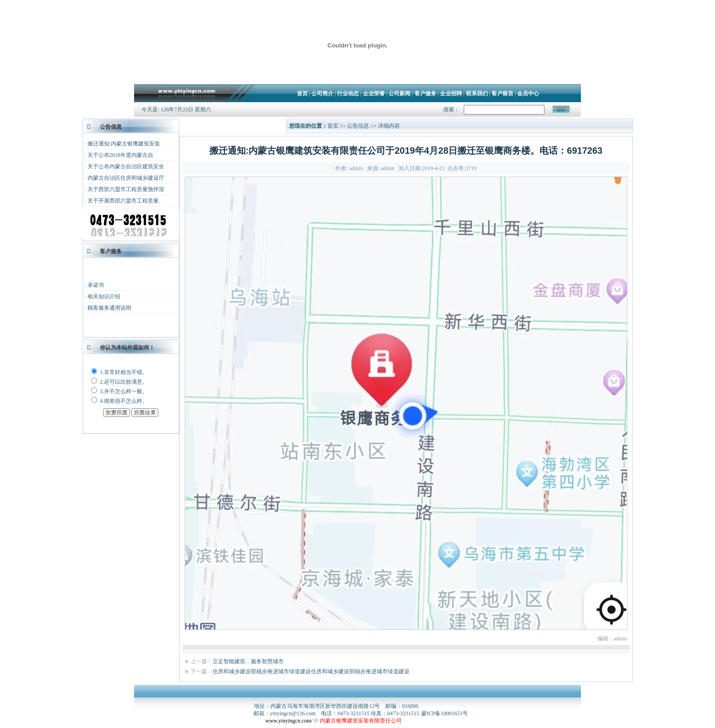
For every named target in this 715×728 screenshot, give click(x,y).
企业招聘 (451, 94)
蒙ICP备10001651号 (445, 713)
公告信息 (359, 126)
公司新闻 (399, 94)
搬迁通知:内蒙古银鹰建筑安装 (124, 144)
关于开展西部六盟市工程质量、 (126, 201)
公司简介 (322, 94)
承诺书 (96, 285)
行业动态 (348, 94)
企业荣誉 (374, 94)
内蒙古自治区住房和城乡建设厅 (126, 178)
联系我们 (477, 94)
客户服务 (425, 94)
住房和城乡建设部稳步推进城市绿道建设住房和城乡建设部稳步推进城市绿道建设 (311, 671)
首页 (302, 94)
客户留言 (503, 94)
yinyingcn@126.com (293, 713)
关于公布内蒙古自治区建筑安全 (126, 166)
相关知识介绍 (104, 296)
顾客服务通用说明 (109, 308)
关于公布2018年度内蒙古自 (120, 155)
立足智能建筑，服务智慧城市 (248, 661)
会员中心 (528, 94)
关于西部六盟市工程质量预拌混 (126, 189)
